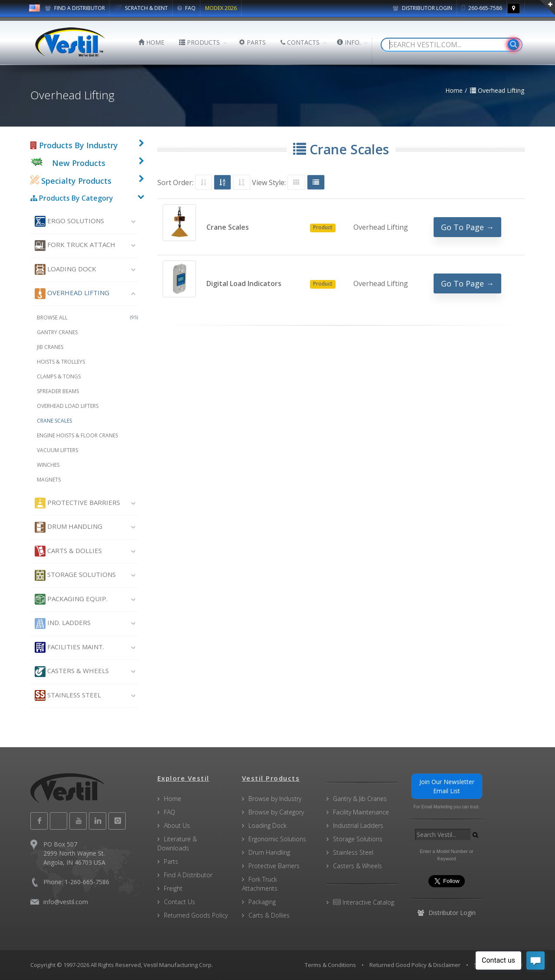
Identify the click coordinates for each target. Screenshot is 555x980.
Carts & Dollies (68, 551)
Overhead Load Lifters (68, 406)
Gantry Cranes (57, 332)
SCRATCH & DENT (141, 8)
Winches (48, 465)
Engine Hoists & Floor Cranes (77, 435)
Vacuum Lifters (57, 450)
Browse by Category (276, 812)
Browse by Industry (275, 799)
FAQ (186, 8)
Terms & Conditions (330, 965)
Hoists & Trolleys (61, 362)
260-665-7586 (482, 8)
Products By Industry (74, 145)
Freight (173, 888)
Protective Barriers (77, 503)
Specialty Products (71, 181)
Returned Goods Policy (196, 915)
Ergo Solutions (69, 221)
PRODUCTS (199, 42)
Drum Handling (69, 527)
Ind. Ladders (63, 623)
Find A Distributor (188, 875)
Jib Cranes (50, 347)
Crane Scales (54, 421)
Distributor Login (423, 8)
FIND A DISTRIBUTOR (75, 8)
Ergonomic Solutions (277, 839)
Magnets (49, 480)
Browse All (87, 317)
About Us (177, 825)
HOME (151, 42)
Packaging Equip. (71, 599)
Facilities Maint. (69, 647)
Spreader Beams (58, 391)
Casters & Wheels (72, 672)
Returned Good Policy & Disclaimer (415, 965)
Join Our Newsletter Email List (447, 786)
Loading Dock (65, 269)
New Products (79, 163)
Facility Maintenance (361, 812)
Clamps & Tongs (59, 376)
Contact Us (180, 902)
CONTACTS (300, 42)
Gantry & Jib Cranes (360, 799)
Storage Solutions (75, 575)
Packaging (262, 902)
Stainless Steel (68, 695)
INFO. (349, 42)
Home (173, 799)
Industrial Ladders (358, 825)
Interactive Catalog (364, 902)
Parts (171, 861)
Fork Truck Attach (75, 246)
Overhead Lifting (72, 294)
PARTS (252, 42)
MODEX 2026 (221, 8)
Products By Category (72, 198)
